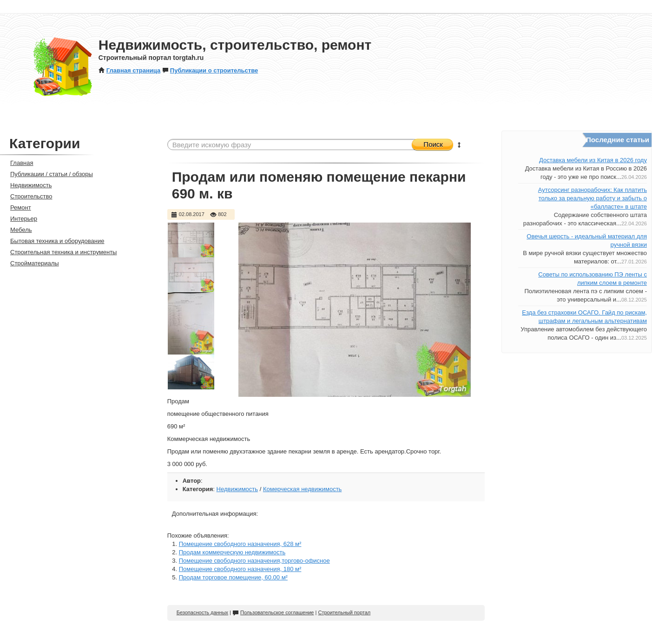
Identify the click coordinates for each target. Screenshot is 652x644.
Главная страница (129, 70)
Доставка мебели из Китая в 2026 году (593, 160)
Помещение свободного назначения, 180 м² (240, 569)
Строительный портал (344, 612)
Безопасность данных (202, 612)
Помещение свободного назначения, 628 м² (240, 544)
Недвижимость (237, 489)
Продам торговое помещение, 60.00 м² (233, 577)
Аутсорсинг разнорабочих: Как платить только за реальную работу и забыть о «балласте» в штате (593, 198)
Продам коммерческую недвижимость (232, 552)
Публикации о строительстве (210, 70)
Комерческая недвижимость (303, 489)
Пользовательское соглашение (273, 612)
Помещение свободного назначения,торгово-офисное (254, 561)
